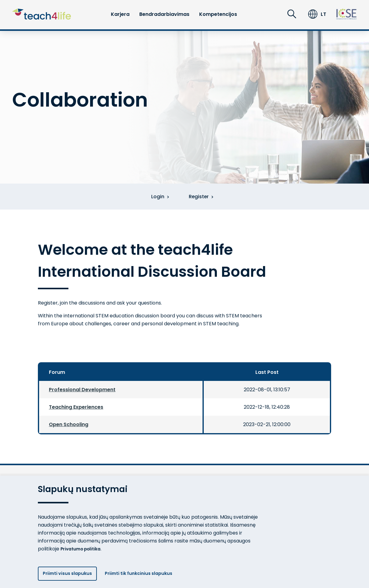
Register (203, 197)
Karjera (120, 14)
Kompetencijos (218, 14)
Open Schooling (69, 425)
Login (157, 197)
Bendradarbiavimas (164, 14)
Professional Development (82, 390)
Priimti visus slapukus (70, 573)
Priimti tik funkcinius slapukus (150, 573)
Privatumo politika (84, 546)
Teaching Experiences (76, 408)
